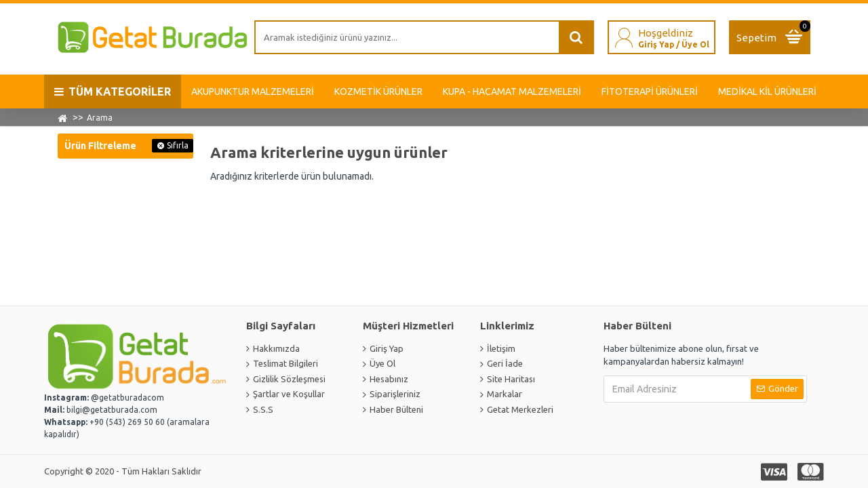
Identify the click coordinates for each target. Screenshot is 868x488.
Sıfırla (178, 145)
